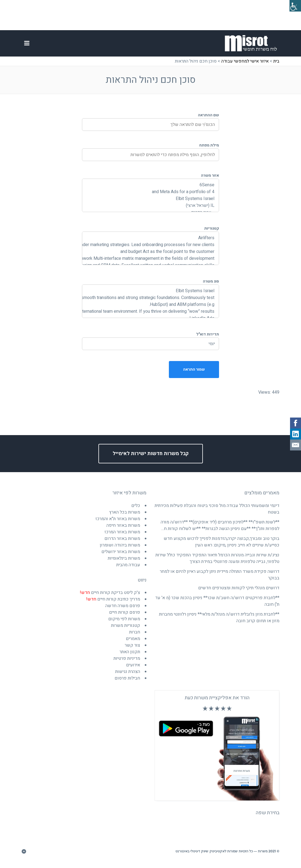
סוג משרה (211, 285)
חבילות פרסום (127, 682)
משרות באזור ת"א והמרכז (118, 522)
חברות (135, 636)
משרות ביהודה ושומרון (120, 549)
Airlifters (150, 242)
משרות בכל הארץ (125, 516)
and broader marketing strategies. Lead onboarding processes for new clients (150, 248)
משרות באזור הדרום (122, 542)
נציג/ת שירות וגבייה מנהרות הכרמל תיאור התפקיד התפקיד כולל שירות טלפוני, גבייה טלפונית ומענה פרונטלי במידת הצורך (217, 562)
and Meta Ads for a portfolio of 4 (150, 195)
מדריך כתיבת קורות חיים (113, 603)
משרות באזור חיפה (123, 529)
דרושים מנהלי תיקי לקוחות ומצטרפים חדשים (239, 591)
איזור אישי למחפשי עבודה (245, 65)
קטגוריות (212, 232)
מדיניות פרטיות (127, 662)
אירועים (133, 669)
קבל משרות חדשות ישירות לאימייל (151, 457)
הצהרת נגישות (128, 675)
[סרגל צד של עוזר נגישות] (294, 7)
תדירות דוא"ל (208, 338)
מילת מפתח (209, 149)
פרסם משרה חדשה (123, 609)
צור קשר (132, 649)
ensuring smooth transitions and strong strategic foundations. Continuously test (150, 301)
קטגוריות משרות (126, 629)
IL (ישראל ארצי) (150, 209)
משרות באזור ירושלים (121, 555)
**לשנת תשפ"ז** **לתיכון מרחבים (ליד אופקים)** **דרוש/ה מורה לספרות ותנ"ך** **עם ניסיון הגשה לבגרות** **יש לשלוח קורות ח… (220, 529)
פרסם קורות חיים (125, 616)
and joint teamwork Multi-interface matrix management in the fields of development (150, 262)
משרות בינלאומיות (124, 562)
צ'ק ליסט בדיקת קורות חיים (110, 596)
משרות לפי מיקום (124, 622)
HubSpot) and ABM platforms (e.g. (150, 308)
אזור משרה (210, 179)
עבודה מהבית (128, 568)
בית (276, 65)
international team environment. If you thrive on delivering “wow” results (150, 315)
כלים (136, 509)
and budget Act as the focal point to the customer (150, 255)
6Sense (150, 189)
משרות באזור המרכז (122, 536)
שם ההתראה (208, 119)
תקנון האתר (130, 655)
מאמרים (133, 642)
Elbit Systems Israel (150, 202)
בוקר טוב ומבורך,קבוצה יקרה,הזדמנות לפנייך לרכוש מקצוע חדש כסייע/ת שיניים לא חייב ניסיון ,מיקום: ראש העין (222, 545)
